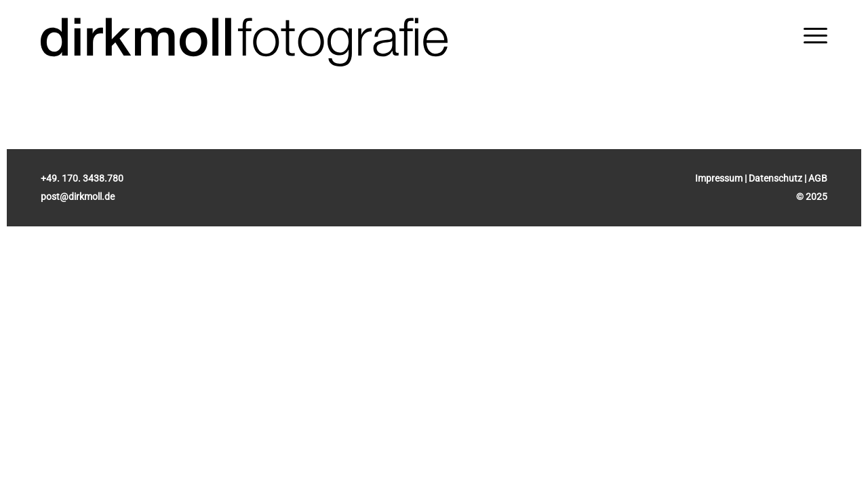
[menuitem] (815, 36)
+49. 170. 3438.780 (82, 178)
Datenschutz (775, 178)
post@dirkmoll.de (78, 197)
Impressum (719, 178)
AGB (818, 178)
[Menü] (815, 36)
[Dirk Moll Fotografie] (244, 42)
